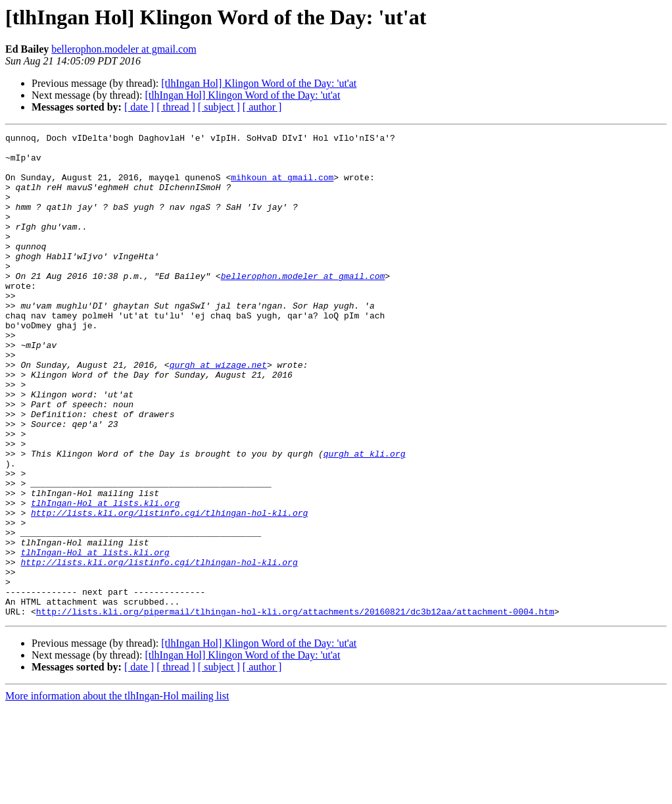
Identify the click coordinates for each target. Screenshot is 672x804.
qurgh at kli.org (365, 518)
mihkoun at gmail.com (282, 187)
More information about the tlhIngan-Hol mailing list (117, 792)
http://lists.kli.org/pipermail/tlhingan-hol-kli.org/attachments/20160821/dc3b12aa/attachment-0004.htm (295, 708)
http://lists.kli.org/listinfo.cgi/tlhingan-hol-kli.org (169, 590)
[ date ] (139, 107)
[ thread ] (176, 107)
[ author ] (262, 107)
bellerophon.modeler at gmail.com (124, 49)
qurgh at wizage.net (218, 412)
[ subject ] (219, 107)
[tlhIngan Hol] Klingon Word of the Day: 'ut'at (259, 83)
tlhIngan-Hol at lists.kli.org (105, 578)
